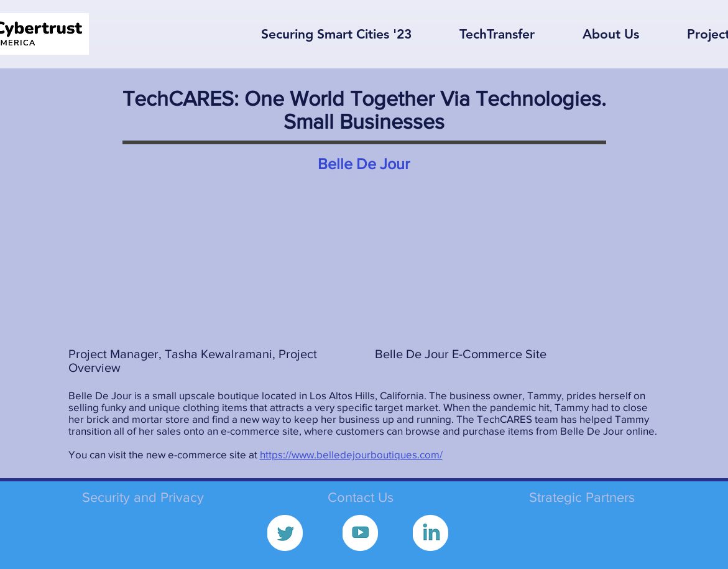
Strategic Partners (582, 497)
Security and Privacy (143, 497)
